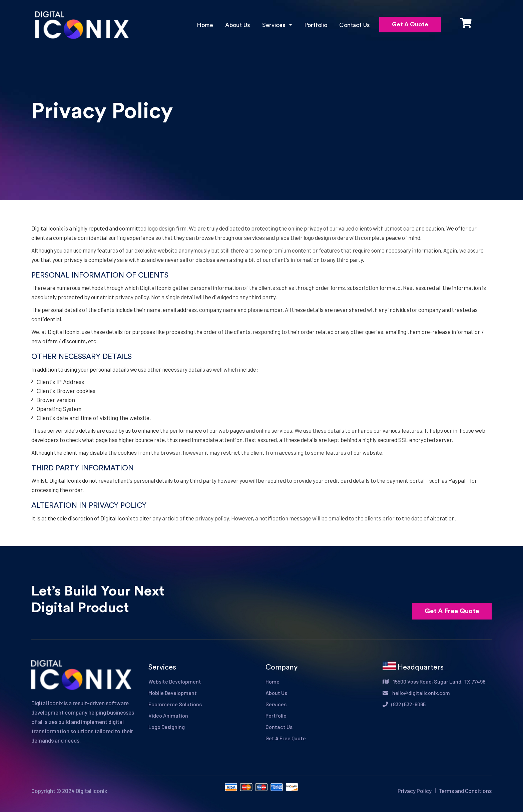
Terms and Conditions (465, 791)
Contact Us (355, 25)
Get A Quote (410, 24)
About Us (238, 25)
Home (205, 25)
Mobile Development (173, 693)
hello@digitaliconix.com (416, 693)
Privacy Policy (415, 791)
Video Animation (168, 715)
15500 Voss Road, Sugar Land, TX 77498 (434, 681)
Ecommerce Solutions (175, 704)
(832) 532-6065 (404, 704)
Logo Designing (167, 727)
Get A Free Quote (452, 611)
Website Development (175, 681)
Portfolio (316, 25)
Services (276, 704)
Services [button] (275, 25)
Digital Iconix (91, 791)
